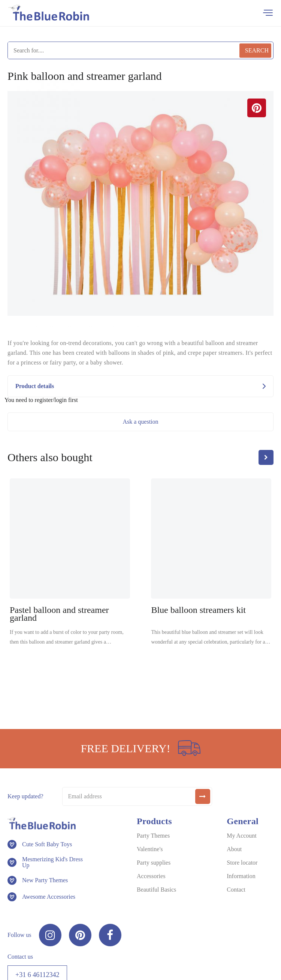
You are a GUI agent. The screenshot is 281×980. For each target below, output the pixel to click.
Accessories (151, 876)
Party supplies (154, 863)
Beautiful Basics (156, 890)
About (234, 849)
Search (257, 50)
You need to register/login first (41, 400)
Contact (236, 890)
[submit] (203, 796)
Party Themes (153, 836)
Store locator (242, 863)
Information (241, 876)
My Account (242, 836)
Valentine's (150, 849)
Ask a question (140, 422)
